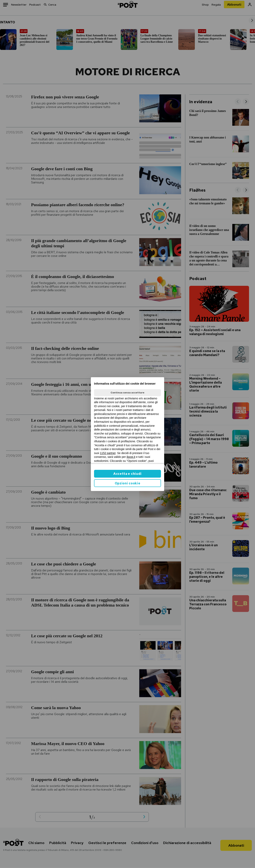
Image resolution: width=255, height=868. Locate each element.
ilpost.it (131, 457)
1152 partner (108, 453)
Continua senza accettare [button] (127, 393)
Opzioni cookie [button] (128, 483)
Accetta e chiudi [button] (127, 474)
